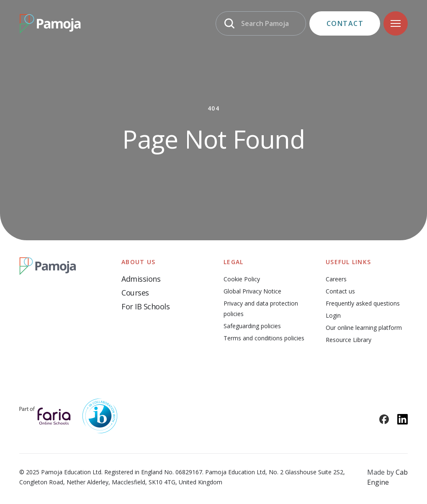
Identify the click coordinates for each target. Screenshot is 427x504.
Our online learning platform (364, 328)
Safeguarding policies (252, 326)
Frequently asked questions (363, 303)
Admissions (141, 279)
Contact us (340, 291)
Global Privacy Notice (252, 291)
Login (333, 315)
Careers (336, 279)
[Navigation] (396, 23)
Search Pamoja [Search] (265, 23)
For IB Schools (145, 306)
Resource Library (349, 340)
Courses (135, 293)
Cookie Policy (242, 279)
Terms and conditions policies (264, 338)
